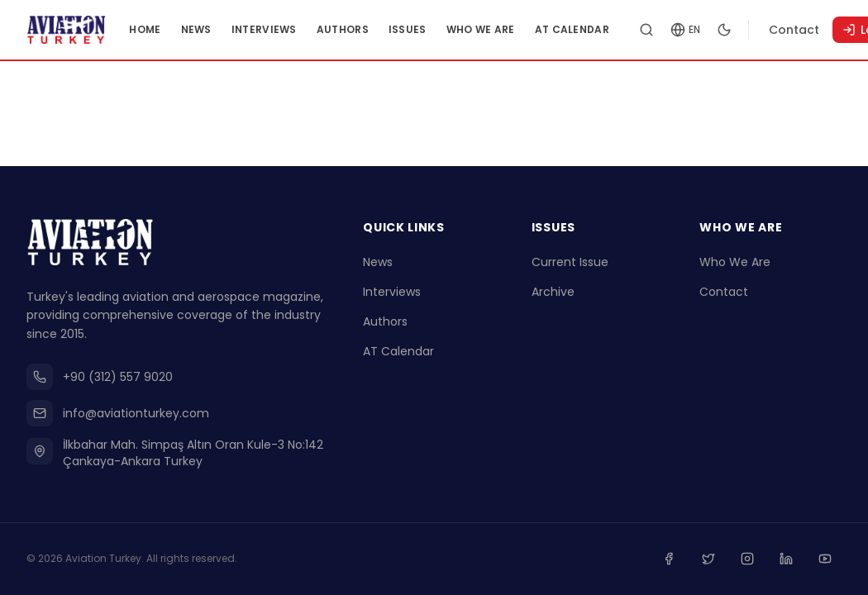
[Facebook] (681, 560)
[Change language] (715, 30)
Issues (437, 29)
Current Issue (570, 264)
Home (174, 29)
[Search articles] (676, 30)
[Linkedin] (790, 560)
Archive (553, 294)
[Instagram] (754, 560)
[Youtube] (827, 560)
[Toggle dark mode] (754, 30)
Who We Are (510, 29)
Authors (372, 29)
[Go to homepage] (81, 30)
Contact (824, 30)
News (225, 29)
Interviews (294, 29)
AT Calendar (602, 29)
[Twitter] (718, 560)
